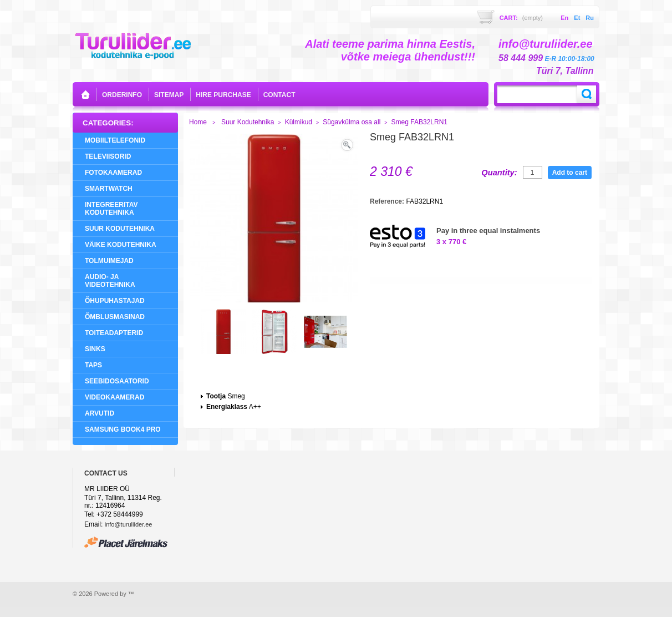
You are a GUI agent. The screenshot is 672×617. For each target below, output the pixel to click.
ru (590, 18)
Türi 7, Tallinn (565, 71)
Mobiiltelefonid (115, 140)
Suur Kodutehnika (120, 229)
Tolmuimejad (109, 261)
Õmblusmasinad (115, 317)
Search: (587, 94)
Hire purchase (223, 95)
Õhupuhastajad (115, 301)
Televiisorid (108, 156)
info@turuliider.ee (129, 524)
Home (198, 122)
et (577, 18)
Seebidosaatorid (117, 381)
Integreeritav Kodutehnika (111, 209)
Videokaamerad (114, 397)
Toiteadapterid (114, 333)
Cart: (521, 18)
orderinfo (122, 95)
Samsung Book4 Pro (123, 429)
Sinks (95, 349)
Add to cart (570, 173)
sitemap (169, 95)
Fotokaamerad (113, 173)
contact (279, 95)
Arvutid (100, 413)
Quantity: (499, 173)
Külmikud (299, 122)
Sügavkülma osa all (352, 122)
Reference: (388, 201)
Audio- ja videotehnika (110, 281)
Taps (93, 365)
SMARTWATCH (109, 189)
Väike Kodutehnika (121, 245)
